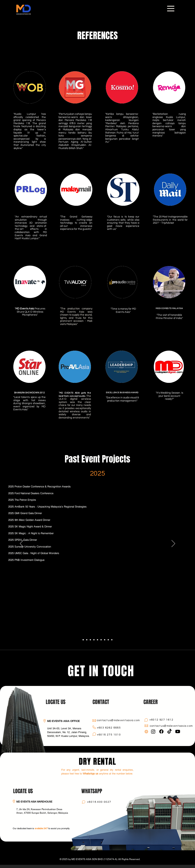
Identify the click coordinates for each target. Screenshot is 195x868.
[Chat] (94, 734)
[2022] (94, 640)
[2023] (90, 640)
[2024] (87, 640)
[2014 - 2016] (105, 640)
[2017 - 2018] (101, 640)
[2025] (83, 640)
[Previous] (22, 544)
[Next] (173, 544)
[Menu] (171, 8)
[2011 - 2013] (108, 640)
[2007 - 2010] (112, 640)
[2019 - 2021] (97, 640)
